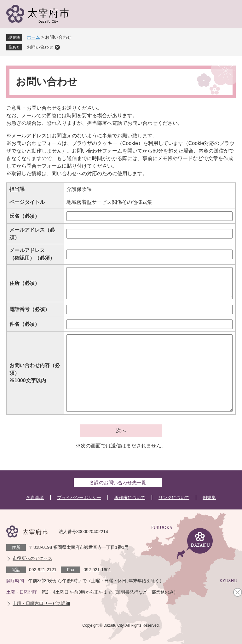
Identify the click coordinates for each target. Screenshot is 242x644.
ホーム (33, 37)
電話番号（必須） (30, 309)
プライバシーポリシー (79, 497)
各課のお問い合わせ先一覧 (118, 483)
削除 (57, 47)
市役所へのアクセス (32, 558)
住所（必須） (25, 283)
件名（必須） (25, 324)
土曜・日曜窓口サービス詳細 (41, 603)
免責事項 (35, 497)
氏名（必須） (25, 216)
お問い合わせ (40, 47)
